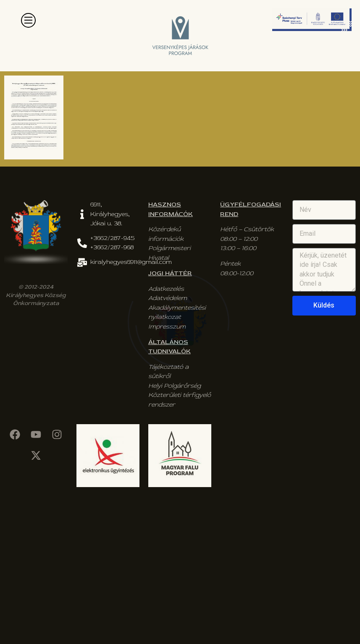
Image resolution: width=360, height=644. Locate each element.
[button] (28, 20)
